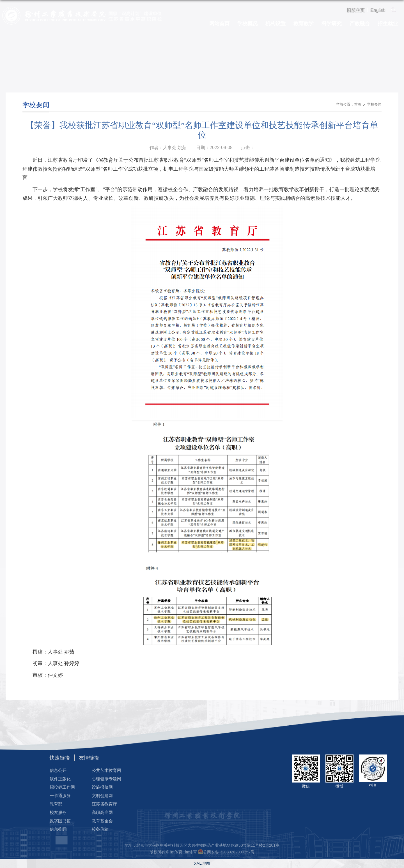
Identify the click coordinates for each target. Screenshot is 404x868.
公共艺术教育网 (106, 770)
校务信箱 (100, 829)
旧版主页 (355, 10)
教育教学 (304, 24)
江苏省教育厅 (104, 804)
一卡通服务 (60, 796)
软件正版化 (60, 779)
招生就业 (388, 24)
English (378, 10)
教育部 (56, 804)
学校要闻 (374, 104)
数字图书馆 (60, 821)
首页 (358, 104)
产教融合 (360, 24)
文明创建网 (102, 796)
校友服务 (58, 812)
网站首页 (219, 24)
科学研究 (332, 24)
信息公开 (58, 770)
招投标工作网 (62, 787)
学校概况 (247, 24)
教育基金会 (102, 821)
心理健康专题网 (106, 779)
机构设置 (276, 24)
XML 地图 (202, 863)
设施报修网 (102, 787)
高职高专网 (102, 812)
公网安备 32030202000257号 (229, 852)
